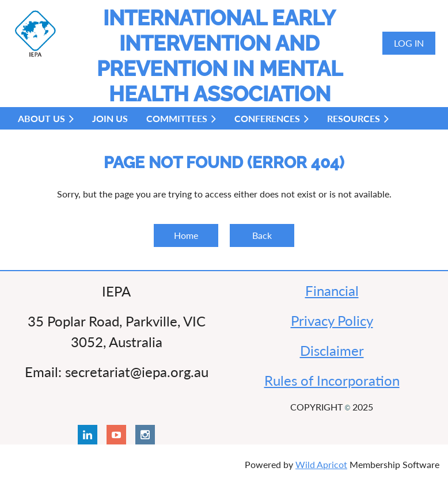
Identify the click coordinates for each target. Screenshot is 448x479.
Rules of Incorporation (332, 380)
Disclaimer (332, 350)
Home (186, 235)
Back (262, 235)
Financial (332, 290)
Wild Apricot (321, 464)
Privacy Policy (332, 320)
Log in (409, 43)
